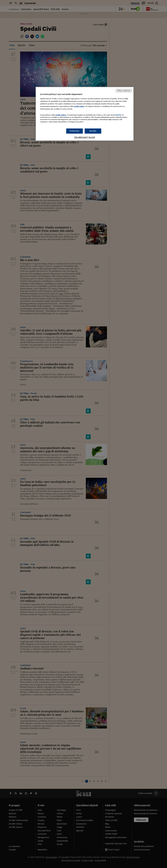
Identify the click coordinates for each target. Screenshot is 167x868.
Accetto (93, 131)
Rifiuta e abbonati (124, 91)
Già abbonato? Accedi (85, 137)
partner (119, 115)
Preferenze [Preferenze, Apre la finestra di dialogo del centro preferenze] (75, 131)
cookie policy (79, 106)
